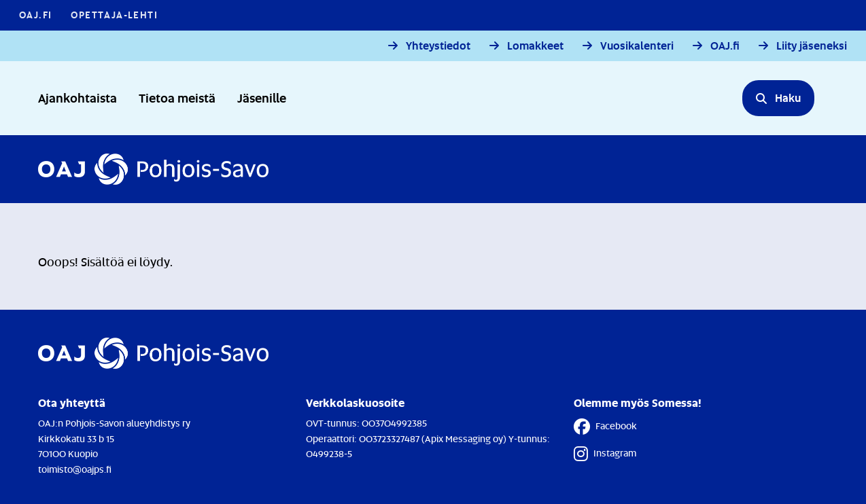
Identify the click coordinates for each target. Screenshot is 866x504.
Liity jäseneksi (812, 46)
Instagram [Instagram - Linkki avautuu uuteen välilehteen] (605, 454)
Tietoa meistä (177, 97)
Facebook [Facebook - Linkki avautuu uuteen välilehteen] (605, 427)
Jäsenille (262, 97)
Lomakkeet (535, 46)
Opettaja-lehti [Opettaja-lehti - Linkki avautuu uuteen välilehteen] (114, 15)
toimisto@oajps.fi (75, 469)
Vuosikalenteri (637, 46)
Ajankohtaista (77, 97)
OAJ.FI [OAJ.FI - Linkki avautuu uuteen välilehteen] (35, 15)
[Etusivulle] (153, 169)
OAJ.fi (725, 46)
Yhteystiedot (438, 46)
